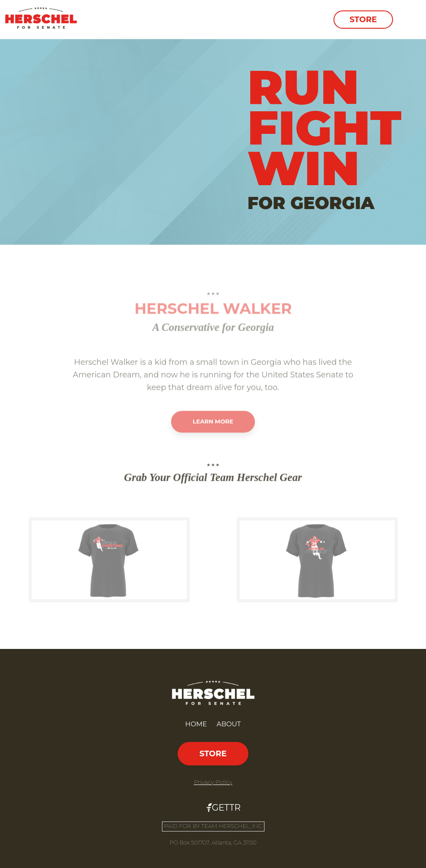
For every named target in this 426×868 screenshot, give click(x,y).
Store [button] (363, 20)
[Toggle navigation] (409, 20)
